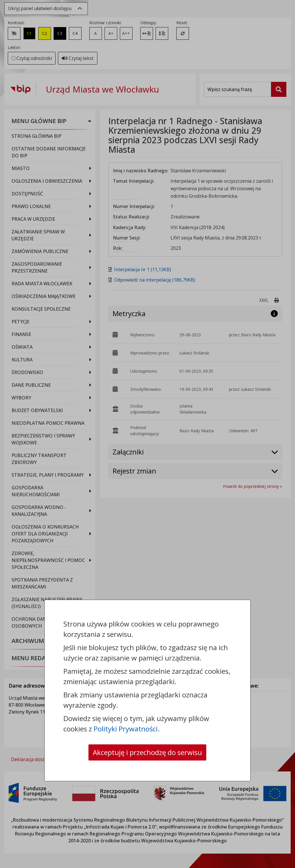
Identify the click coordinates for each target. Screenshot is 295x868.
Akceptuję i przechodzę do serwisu (147, 752)
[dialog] (147, 434)
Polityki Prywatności (126, 729)
